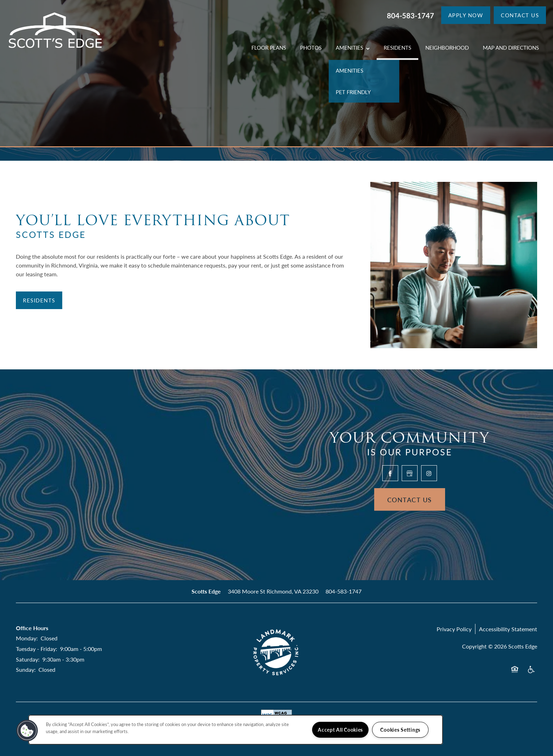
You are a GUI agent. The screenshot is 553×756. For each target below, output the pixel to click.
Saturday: (28, 659)
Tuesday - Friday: (37, 649)
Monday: (27, 638)
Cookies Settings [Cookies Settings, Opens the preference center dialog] (400, 730)
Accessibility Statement (508, 629)
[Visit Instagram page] (429, 473)
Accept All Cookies (340, 730)
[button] (466, 15)
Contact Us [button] (410, 500)
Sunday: (26, 669)
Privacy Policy (454, 629)
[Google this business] (410, 473)
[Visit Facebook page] (390, 473)
